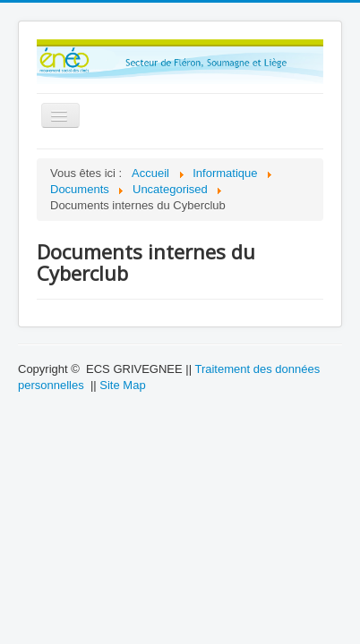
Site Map (122, 385)
